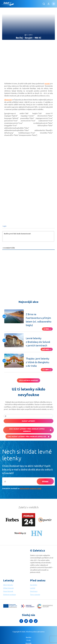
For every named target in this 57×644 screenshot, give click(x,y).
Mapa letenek (8, 591)
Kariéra (29, 637)
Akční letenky (8, 585)
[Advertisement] (28, 59)
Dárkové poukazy (10, 594)
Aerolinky (34, 585)
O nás (29, 640)
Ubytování (8, 100)
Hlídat (45, 481)
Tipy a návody (35, 594)
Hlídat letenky (28, 421)
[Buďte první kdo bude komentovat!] (28, 236)
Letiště (33, 588)
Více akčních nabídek (29, 380)
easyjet (47, 83)
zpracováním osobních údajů (31, 488)
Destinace (34, 591)
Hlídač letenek (8, 588)
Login (4, 226)
